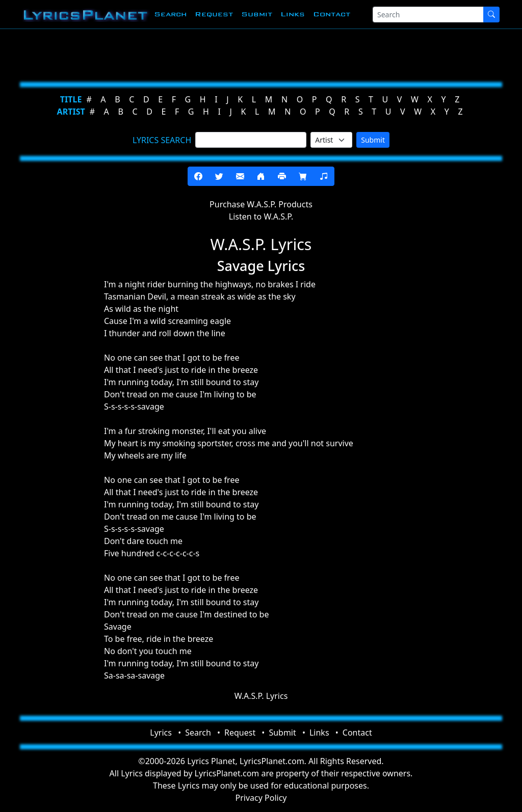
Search (170, 14)
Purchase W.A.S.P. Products (261, 204)
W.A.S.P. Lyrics (261, 696)
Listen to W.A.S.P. (261, 216)
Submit (257, 14)
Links (293, 14)
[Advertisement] (261, 53)
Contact (332, 14)
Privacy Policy (261, 798)
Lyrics (161, 733)
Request (214, 14)
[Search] (428, 15)
